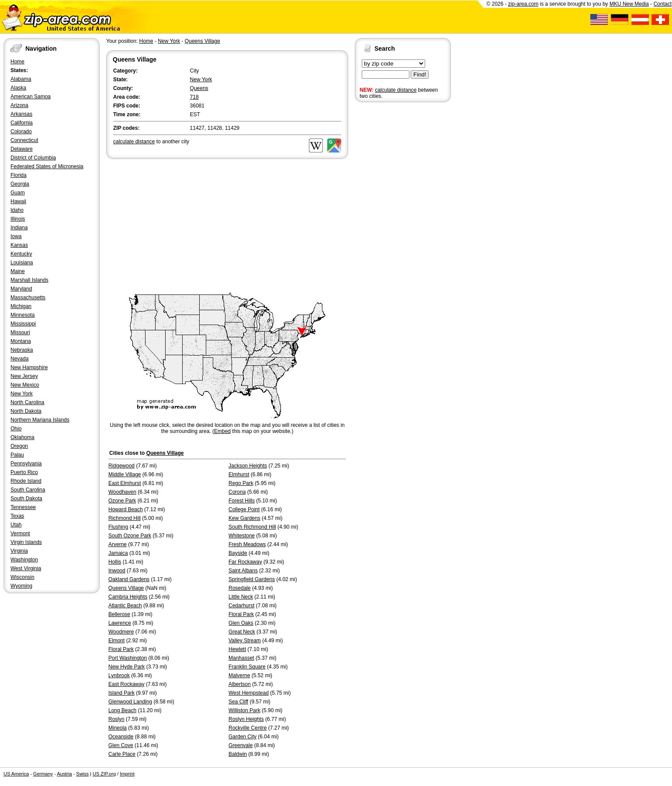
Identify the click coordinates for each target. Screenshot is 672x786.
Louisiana (22, 263)
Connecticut (24, 140)
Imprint (127, 774)
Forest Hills (242, 501)
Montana (21, 341)
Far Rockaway (245, 562)
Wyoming (21, 586)
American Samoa (31, 97)
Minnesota (23, 315)
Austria (64, 774)
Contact (663, 4)
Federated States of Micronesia (47, 166)
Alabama (21, 79)
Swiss (82, 774)
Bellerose (119, 614)
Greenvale (241, 745)
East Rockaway (126, 684)
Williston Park (244, 710)
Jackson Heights (248, 466)
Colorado (21, 132)
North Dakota (26, 411)
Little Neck (241, 597)
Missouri (20, 332)
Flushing (118, 527)
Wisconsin (23, 577)
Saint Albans (243, 571)
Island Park (121, 693)
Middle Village (125, 474)
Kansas (19, 245)
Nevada (19, 359)
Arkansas (21, 114)
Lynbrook (119, 675)
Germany (43, 774)
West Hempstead (249, 693)
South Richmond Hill (252, 527)
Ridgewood (121, 466)
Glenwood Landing (130, 702)
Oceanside (121, 737)
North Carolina (27, 402)
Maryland (21, 289)
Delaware (22, 149)
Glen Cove (121, 745)
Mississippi (23, 324)
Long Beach (122, 710)
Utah (16, 525)
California (22, 123)
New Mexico (25, 385)
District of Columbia (33, 158)
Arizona (19, 105)
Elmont (116, 641)
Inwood (117, 571)
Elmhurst (239, 474)
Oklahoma (23, 437)
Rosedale (240, 588)
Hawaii (18, 201)
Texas (17, 516)
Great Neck (242, 632)
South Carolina (28, 490)
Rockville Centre (248, 728)
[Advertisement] (390, 239)
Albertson (240, 684)
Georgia (20, 184)
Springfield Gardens (252, 579)
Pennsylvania (26, 464)
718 (194, 97)
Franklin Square (247, 667)
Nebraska (22, 350)
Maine (18, 271)
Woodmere (121, 632)
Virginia (19, 551)
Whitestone (242, 536)
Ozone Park (122, 501)
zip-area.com (523, 4)
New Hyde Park (126, 667)
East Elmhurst (125, 483)
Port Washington (128, 658)
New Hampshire (29, 367)
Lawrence (120, 623)
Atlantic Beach (125, 606)
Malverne (239, 675)
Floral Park (241, 614)
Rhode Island (26, 481)
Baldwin (238, 754)
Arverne (118, 544)
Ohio (16, 429)
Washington (24, 560)
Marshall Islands (29, 280)
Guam (18, 193)
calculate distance (396, 90)
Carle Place (122, 754)
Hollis (115, 562)
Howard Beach (126, 509)
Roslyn (116, 719)
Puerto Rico (24, 472)
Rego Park (241, 483)
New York (22, 394)
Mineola (118, 728)
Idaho (17, 210)
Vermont (20, 533)
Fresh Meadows (247, 544)
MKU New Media (629, 4)
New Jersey (24, 376)
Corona (237, 492)
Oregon (19, 446)
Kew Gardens (244, 518)
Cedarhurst (241, 606)
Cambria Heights (128, 597)
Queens (199, 88)
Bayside (238, 553)
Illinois (18, 219)
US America (16, 774)
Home (17, 62)
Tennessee (23, 507)
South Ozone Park (130, 536)
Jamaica (118, 553)
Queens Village (203, 41)
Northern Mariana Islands (40, 420)
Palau (17, 455)
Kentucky (21, 254)
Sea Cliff (238, 702)
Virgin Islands (26, 542)
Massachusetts (28, 298)
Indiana (19, 228)
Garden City (242, 737)
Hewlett (237, 649)
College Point (244, 509)
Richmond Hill (125, 518)
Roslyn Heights (246, 719)
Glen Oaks (241, 623)
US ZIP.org (104, 774)
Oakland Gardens (129, 579)
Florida (19, 175)
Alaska (18, 88)
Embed (222, 431)
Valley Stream (245, 641)
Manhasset (241, 658)
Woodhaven (122, 492)
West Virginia (26, 568)
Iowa (16, 236)
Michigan (21, 306)
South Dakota (26, 499)
